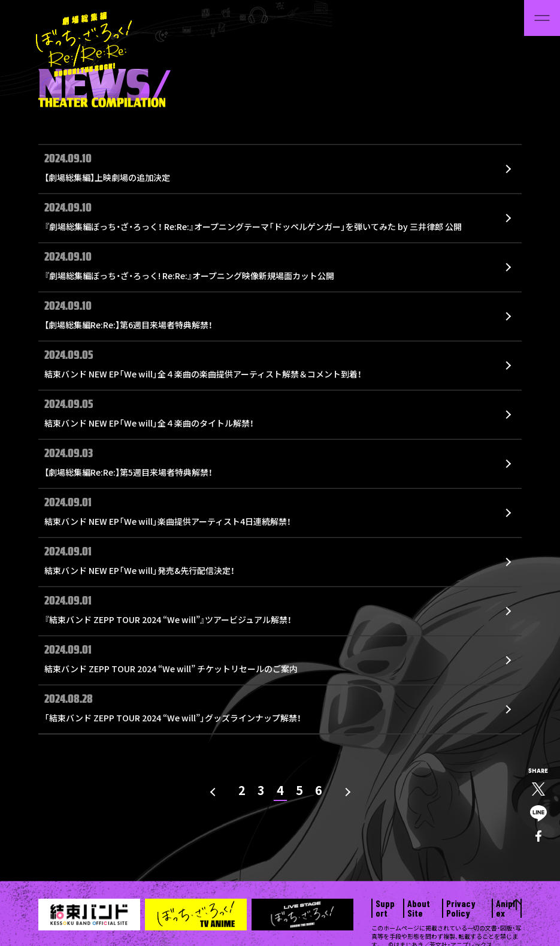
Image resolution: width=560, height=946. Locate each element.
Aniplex (505, 908)
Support (385, 908)
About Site (419, 908)
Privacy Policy (461, 908)
